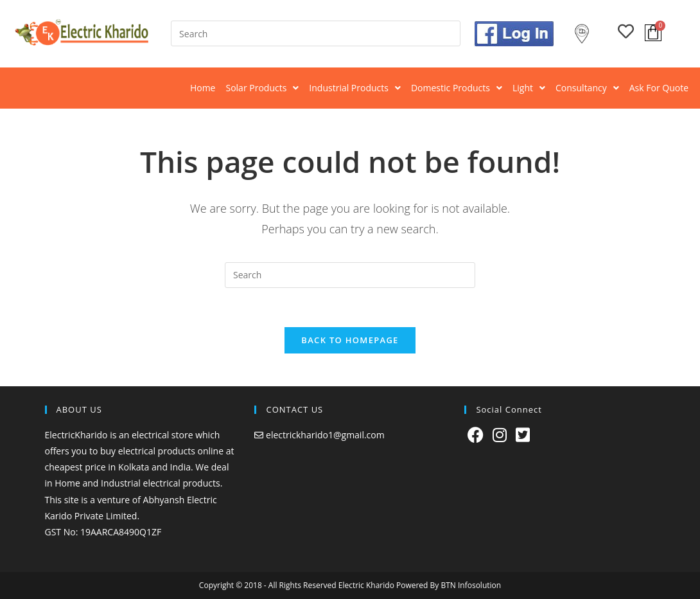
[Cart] (653, 33)
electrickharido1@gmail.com (325, 435)
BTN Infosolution (471, 585)
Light (529, 88)
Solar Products (262, 88)
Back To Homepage (350, 340)
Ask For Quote (659, 88)
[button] (262, 88)
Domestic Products (457, 88)
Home (203, 88)
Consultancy (587, 88)
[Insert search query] (316, 33)
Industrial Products (355, 88)
